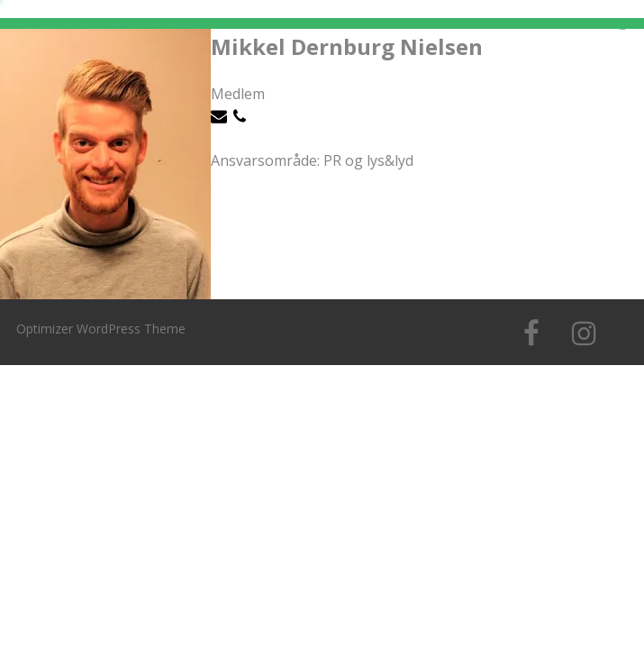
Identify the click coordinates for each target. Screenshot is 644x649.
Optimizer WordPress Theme (101, 329)
